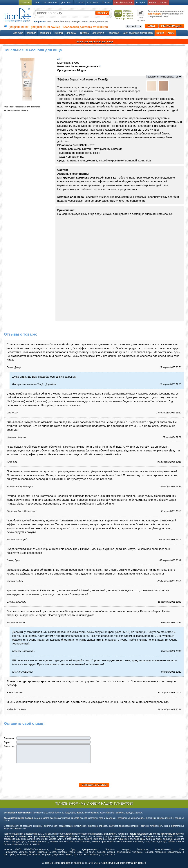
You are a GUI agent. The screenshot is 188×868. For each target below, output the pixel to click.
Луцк (73, 849)
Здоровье (114, 33)
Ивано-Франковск (164, 849)
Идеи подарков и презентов (138, 33)
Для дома (72, 33)
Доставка (66, 2)
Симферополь (41, 849)
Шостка (78, 855)
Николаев (42, 852)
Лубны (12, 855)
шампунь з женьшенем (83, 22)
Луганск (23, 852)
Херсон (111, 852)
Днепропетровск (90, 849)
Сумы (79, 852)
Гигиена (85, 33)
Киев (182, 849)
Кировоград (11, 852)
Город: (8, 742)
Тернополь (90, 852)
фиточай (102, 22)
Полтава (62, 852)
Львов (32, 852)
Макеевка (22, 855)
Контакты (92, 2)
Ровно (72, 852)
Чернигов (149, 852)
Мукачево (59, 855)
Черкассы (137, 852)
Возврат (141, 2)
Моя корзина (141, 18)
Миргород (47, 855)
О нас (37, 2)
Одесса (52, 852)
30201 (49, 22)
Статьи (79, 2)
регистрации (154, 14)
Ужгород (126, 849)
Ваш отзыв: (10, 746)
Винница (59, 849)
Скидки (160, 33)
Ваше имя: (10, 738)
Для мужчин (99, 33)
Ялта (86, 855)
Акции (171, 33)
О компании (51, 2)
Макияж (59, 33)
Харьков (101, 852)
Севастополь (174, 852)
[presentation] (94, 776)
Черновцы (161, 852)
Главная (25, 2)
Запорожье (142, 849)
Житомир (110, 849)
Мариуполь (35, 855)
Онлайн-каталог (123, 2)
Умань (69, 855)
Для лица (18, 33)
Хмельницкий (123, 852)
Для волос (45, 33)
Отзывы (106, 2)
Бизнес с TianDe (158, 2)
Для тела (31, 33)
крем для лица (62, 22)
